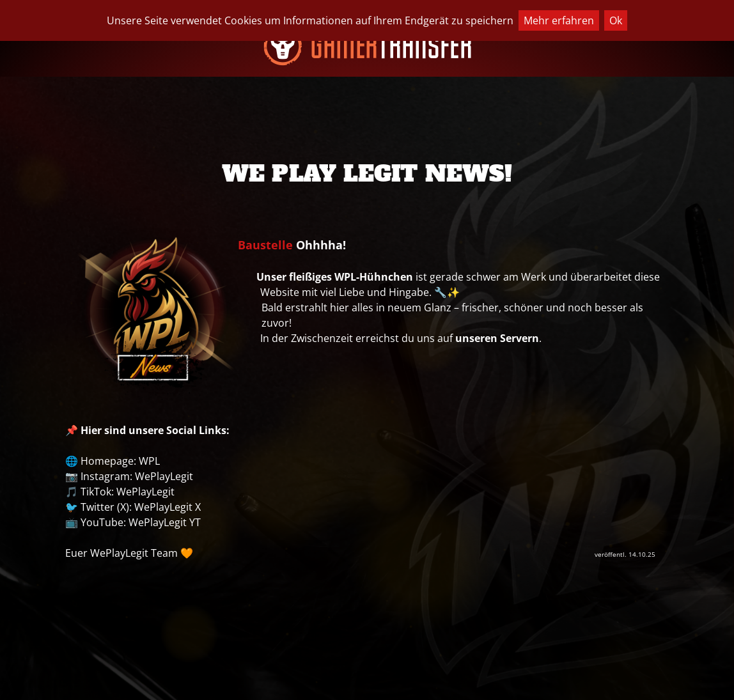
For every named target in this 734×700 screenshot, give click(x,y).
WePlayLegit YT (165, 522)
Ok (616, 20)
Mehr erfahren (559, 20)
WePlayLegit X (168, 507)
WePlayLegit (164, 476)
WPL (149, 461)
